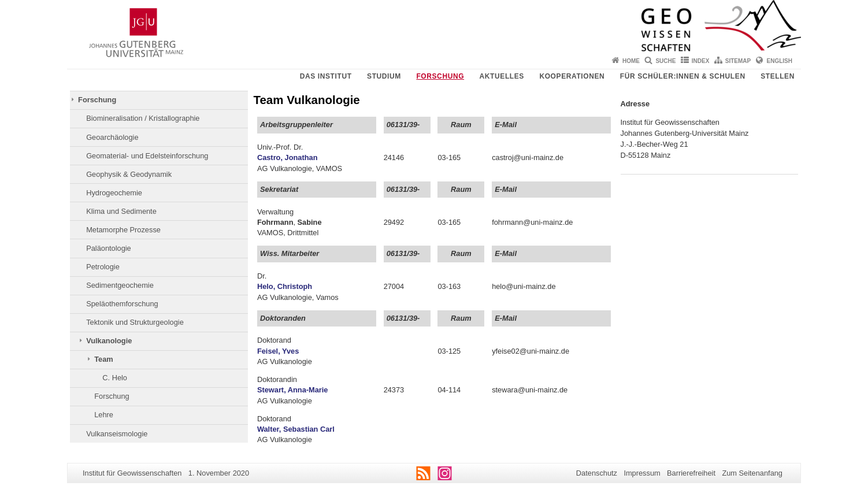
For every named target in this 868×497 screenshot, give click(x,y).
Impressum (642, 473)
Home (631, 61)
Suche (665, 61)
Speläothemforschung (122, 304)
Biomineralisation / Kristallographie (143, 118)
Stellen (778, 76)
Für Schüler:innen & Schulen (683, 76)
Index (701, 61)
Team (103, 359)
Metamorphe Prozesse (123, 230)
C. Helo (115, 378)
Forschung (440, 76)
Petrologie (103, 267)
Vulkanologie (109, 341)
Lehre (104, 415)
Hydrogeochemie (114, 193)
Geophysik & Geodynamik (129, 174)
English (780, 61)
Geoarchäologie (112, 137)
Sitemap (738, 61)
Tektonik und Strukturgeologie (135, 322)
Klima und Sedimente (121, 211)
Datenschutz (597, 473)
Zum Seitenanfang (752, 473)
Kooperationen (572, 76)
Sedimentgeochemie (120, 285)
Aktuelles (502, 76)
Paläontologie (109, 248)
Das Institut (326, 76)
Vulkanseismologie (117, 434)
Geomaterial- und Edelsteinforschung (147, 156)
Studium (384, 76)
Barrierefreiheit (691, 473)
